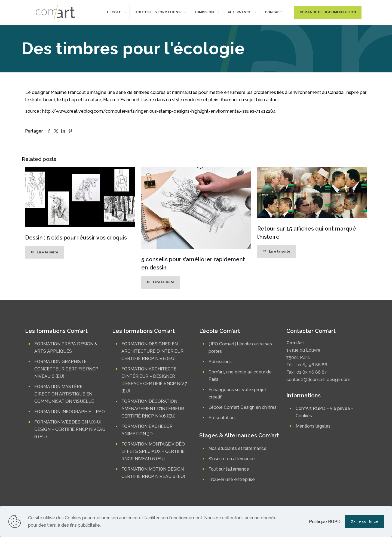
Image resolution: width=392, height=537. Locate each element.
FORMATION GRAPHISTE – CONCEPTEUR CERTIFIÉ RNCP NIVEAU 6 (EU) (66, 369)
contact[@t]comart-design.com (318, 380)
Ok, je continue (364, 521)
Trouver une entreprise (232, 479)
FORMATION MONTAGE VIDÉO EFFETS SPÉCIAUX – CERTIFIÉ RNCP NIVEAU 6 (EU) (153, 451)
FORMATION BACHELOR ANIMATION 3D (147, 430)
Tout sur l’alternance (229, 469)
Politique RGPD (325, 522)
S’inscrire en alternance (232, 459)
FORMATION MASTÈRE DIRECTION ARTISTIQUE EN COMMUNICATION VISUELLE (64, 394)
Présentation (222, 418)
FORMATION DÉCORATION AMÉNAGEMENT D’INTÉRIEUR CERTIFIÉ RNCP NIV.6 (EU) (153, 409)
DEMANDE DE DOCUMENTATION (328, 12)
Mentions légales (313, 426)
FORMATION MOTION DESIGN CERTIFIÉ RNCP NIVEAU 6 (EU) (153, 473)
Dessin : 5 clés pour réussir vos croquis (76, 238)
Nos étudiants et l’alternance (238, 448)
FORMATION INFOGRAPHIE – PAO (70, 412)
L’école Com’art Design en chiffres (243, 407)
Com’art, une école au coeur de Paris (240, 376)
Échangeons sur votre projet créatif (237, 393)
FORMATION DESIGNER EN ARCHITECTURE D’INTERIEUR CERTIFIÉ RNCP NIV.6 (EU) (152, 351)
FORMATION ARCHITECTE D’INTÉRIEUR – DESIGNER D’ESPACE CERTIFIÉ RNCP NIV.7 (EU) (154, 380)
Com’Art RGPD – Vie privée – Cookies (325, 412)
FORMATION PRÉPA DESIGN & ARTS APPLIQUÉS (66, 348)
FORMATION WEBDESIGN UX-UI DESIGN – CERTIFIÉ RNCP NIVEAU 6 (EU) (70, 429)
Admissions (220, 362)
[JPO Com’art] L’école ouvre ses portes (240, 348)
